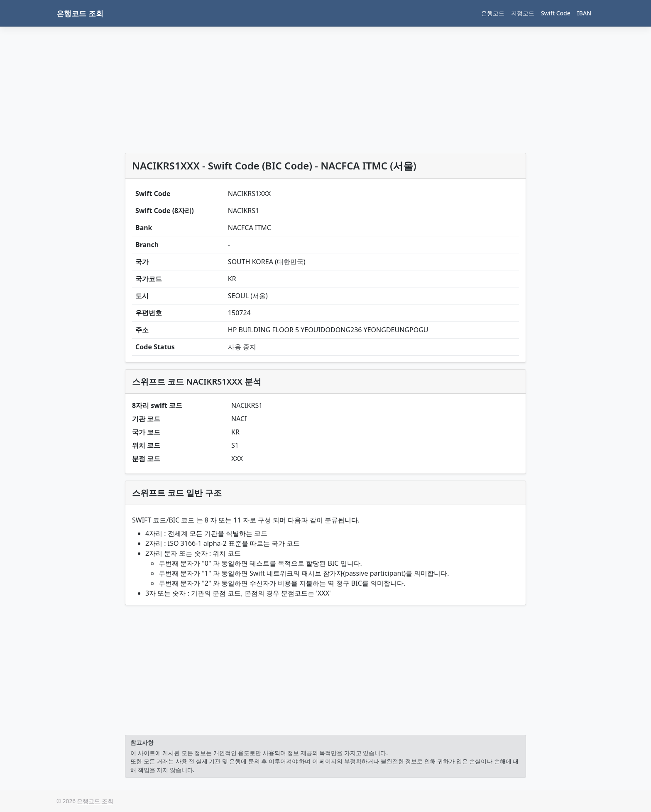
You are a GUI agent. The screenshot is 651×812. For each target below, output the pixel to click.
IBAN (584, 13)
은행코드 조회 (80, 13)
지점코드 (523, 13)
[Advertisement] (325, 91)
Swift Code (556, 13)
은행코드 (493, 13)
